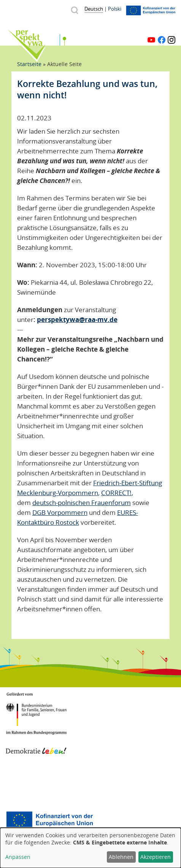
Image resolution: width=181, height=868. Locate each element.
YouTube (151, 40)
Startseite (29, 64)
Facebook (162, 40)
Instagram (171, 40)
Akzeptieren (156, 857)
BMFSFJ (36, 709)
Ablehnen (121, 857)
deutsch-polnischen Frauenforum (82, 503)
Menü (170, 28)
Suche (74, 10)
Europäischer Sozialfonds (49, 820)
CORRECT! (116, 493)
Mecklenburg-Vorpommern (36, 782)
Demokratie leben (36, 743)
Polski (115, 9)
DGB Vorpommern (60, 512)
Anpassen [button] (18, 857)
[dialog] (90, 848)
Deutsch (94, 9)
